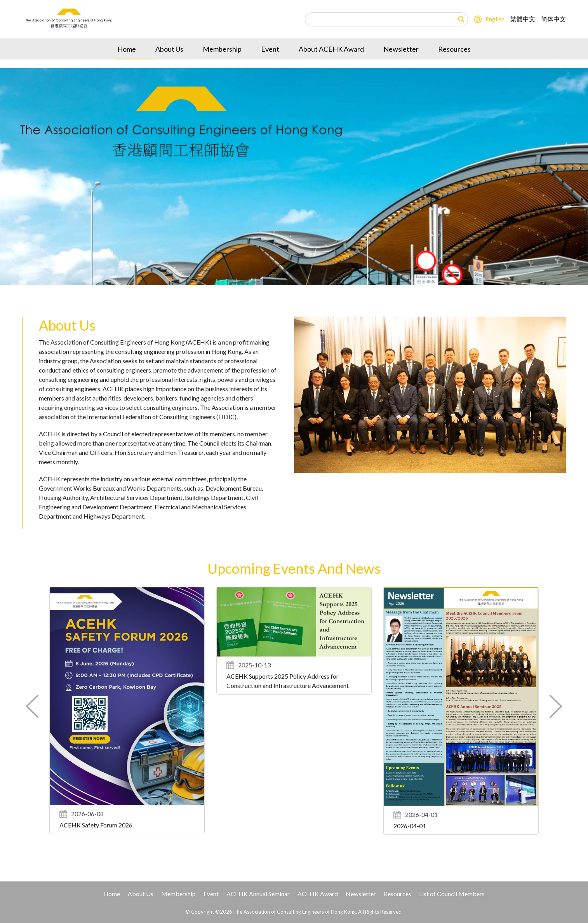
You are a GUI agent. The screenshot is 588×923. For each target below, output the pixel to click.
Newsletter (401, 63)
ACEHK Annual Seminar (258, 894)
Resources (454, 63)
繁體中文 (523, 13)
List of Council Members (452, 894)
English (495, 13)
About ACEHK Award (331, 63)
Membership (222, 63)
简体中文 (553, 13)
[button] (556, 706)
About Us (169, 63)
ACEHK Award (318, 894)
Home (127, 63)
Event (270, 63)
